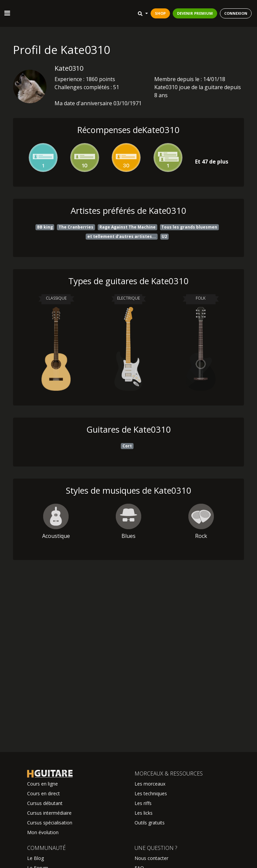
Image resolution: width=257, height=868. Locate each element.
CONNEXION (236, 13)
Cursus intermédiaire (49, 813)
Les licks (144, 813)
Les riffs (143, 803)
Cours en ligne (42, 784)
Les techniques (151, 793)
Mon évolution (43, 832)
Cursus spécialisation (50, 823)
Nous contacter (151, 858)
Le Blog (35, 858)
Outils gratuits (150, 823)
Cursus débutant (45, 803)
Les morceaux (150, 784)
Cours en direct (44, 793)
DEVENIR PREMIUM (195, 13)
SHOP (160, 13)
